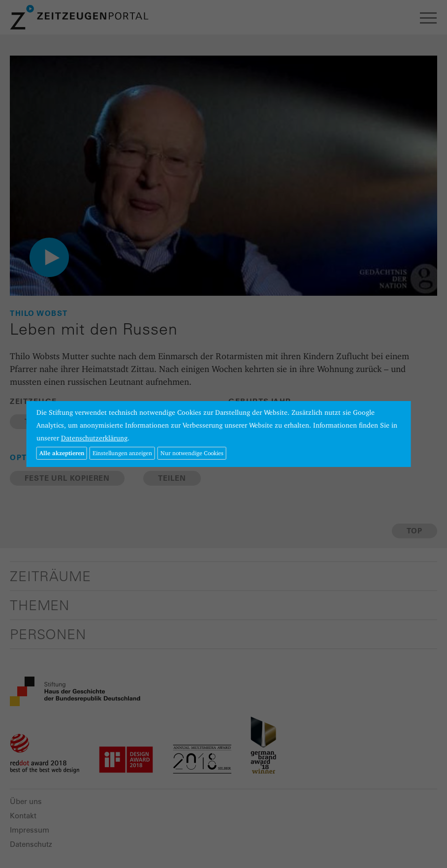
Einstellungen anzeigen (122, 453)
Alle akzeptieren (62, 453)
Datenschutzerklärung (94, 438)
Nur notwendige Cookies (192, 453)
